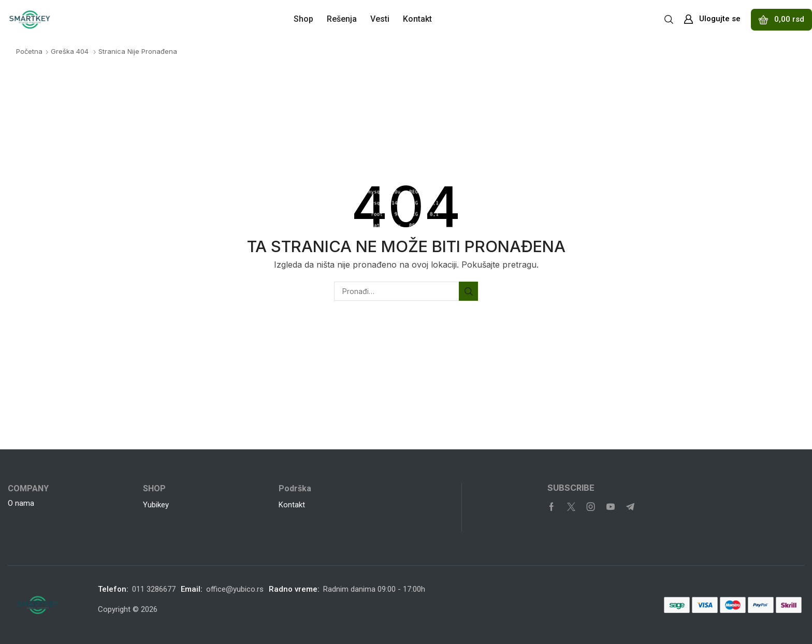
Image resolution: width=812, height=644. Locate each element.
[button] (669, 19)
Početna (29, 51)
